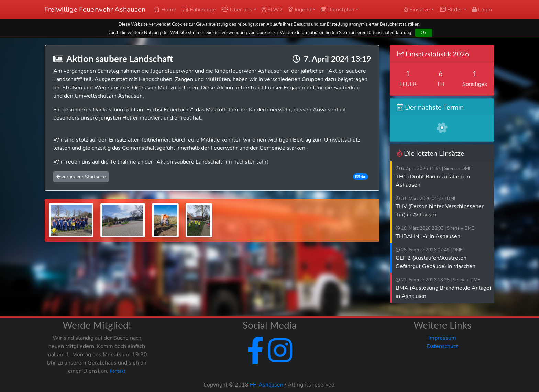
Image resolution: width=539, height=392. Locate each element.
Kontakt (118, 371)
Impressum (442, 338)
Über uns (237, 10)
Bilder (451, 10)
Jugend (300, 10)
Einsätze (417, 10)
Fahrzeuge (199, 10)
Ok (424, 32)
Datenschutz (442, 346)
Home (165, 10)
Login (482, 10)
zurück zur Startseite (81, 177)
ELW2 (272, 10)
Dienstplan (338, 10)
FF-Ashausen (267, 385)
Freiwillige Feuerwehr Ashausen (95, 9)
